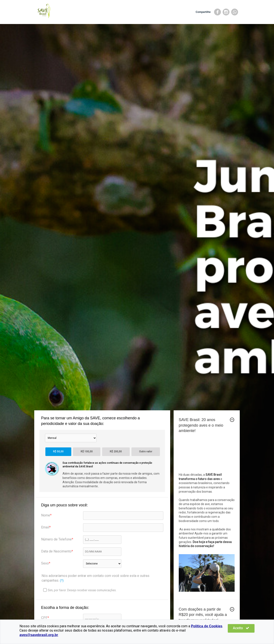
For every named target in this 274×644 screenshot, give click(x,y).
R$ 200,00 (116, 451)
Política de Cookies (207, 630)
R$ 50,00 (58, 451)
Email (45, 527)
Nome (46, 515)
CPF (44, 618)
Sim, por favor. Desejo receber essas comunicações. (80, 590)
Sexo (45, 563)
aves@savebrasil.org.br (206, 635)
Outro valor (146, 451)
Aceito (242, 633)
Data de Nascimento (56, 551)
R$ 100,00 (87, 451)
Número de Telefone (56, 539)
